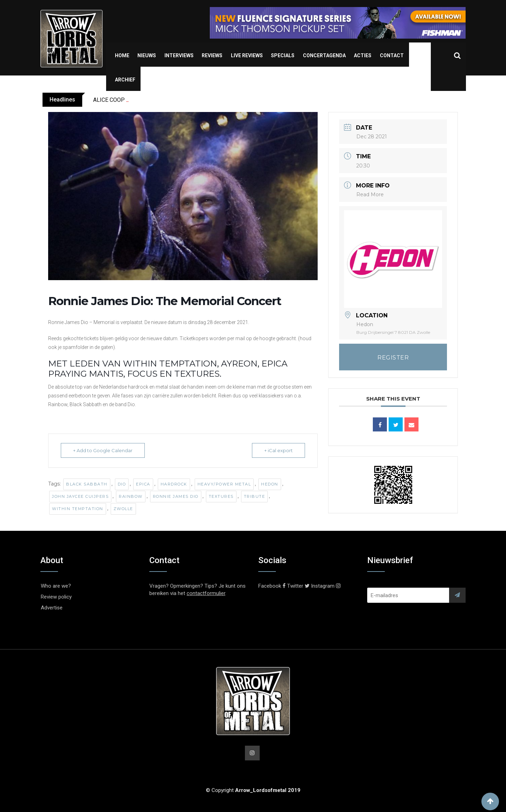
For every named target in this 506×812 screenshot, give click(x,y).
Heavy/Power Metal (224, 484)
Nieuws (147, 55)
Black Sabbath (87, 484)
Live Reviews (247, 55)
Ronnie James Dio (176, 496)
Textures (221, 496)
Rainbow (131, 496)
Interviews (179, 55)
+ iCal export (278, 450)
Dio (122, 484)
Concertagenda (324, 55)
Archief (125, 80)
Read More (370, 194)
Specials (283, 55)
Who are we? (56, 586)
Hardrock (174, 484)
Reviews (212, 55)
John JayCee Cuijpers (80, 496)
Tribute (255, 496)
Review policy (56, 597)
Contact (392, 55)
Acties (363, 55)
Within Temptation (78, 509)
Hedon (270, 484)
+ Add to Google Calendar (103, 450)
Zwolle (123, 509)
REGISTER (393, 358)
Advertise (52, 608)
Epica (143, 484)
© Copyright (253, 790)
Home (122, 55)
